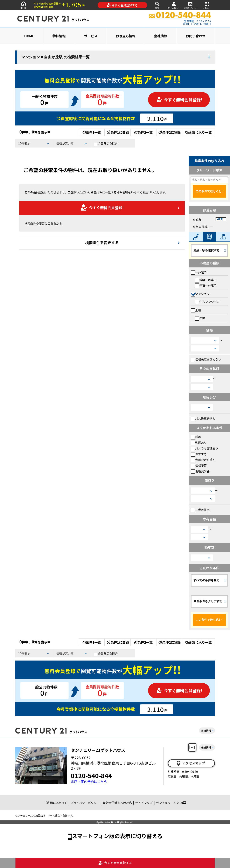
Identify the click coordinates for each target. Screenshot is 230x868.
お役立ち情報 (126, 36)
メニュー (207, 5)
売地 (200, 318)
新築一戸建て (206, 280)
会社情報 (161, 36)
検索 (157, 5)
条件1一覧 (92, 132)
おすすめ (199, 454)
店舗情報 (206, 747)
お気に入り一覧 (198, 132)
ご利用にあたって (56, 803)
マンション (200, 294)
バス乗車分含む (203, 418)
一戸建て (199, 272)
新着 (196, 437)
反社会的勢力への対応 (117, 803)
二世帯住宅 (200, 510)
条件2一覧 (143, 132)
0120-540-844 (91, 775)
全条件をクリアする (208, 601)
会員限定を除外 (106, 144)
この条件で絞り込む (209, 191)
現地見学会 (200, 471)
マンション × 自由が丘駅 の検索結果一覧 (56, 57)
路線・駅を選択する (207, 250)
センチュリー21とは (171, 803)
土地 (196, 310)
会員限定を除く (203, 460)
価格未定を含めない (206, 359)
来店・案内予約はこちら (89, 782)
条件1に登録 (118, 132)
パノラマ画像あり (205, 448)
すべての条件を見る (207, 580)
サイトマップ (144, 803)
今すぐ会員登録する (122, 5)
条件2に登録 (169, 132)
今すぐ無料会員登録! (179, 100)
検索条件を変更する (102, 242)
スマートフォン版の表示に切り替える (117, 836)
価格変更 (199, 465)
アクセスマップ (190, 763)
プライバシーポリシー (85, 803)
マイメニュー (174, 5)
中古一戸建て (206, 285)
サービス (91, 36)
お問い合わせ (190, 5)
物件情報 (59, 36)
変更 (220, 219)
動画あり (199, 443)
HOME (23, 5)
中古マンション (207, 302)
